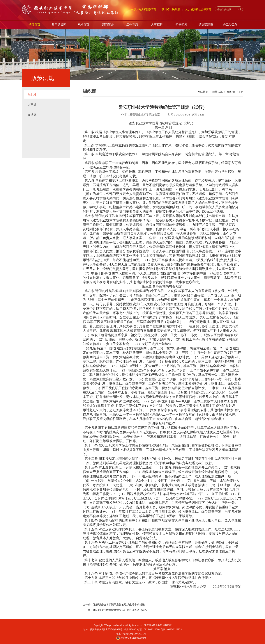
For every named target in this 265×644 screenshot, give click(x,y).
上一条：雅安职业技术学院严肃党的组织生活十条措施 (114, 604)
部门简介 (108, 25)
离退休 (32, 115)
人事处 (32, 105)
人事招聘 (157, 25)
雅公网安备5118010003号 (133, 638)
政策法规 (218, 92)
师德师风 (181, 25)
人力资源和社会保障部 (198, 9)
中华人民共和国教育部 (144, 9)
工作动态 (132, 25)
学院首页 (34, 25)
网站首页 (83, 25)
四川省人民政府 (171, 9)
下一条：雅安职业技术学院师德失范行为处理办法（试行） (116, 610)
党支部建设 (206, 25)
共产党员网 (59, 25)
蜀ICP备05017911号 (136, 634)
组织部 (32, 94)
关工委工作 (230, 25)
